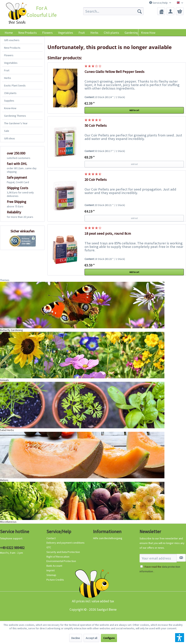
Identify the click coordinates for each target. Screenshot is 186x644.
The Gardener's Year (16, 123)
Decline (76, 638)
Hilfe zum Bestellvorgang (108, 538)
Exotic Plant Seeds (15, 85)
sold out (134, 164)
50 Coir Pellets (96, 125)
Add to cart (134, 110)
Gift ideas (10, 138)
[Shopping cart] (180, 11)
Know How (148, 33)
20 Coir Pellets (96, 180)
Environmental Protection (61, 561)
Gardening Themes (15, 116)
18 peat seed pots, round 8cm (108, 233)
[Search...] (113, 11)
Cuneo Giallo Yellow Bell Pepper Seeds (114, 72)
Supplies (9, 101)
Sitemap (51, 575)
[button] (180, 638)
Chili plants (10, 93)
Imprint (51, 570)
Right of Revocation (58, 557)
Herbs (8, 78)
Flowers (9, 55)
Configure (109, 638)
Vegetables (11, 63)
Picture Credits (55, 580)
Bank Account (54, 566)
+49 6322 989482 (12, 548)
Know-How (10, 108)
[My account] (170, 11)
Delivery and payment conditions (65, 543)
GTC (49, 547)
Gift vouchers (12, 40)
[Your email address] (158, 558)
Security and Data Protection (63, 552)
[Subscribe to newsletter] (181, 558)
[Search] (140, 11)
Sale (7, 131)
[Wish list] (161, 11)
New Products (12, 48)
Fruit (7, 70)
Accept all (91, 638)
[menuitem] (113, 11)
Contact (51, 538)
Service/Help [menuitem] (159, 3)
